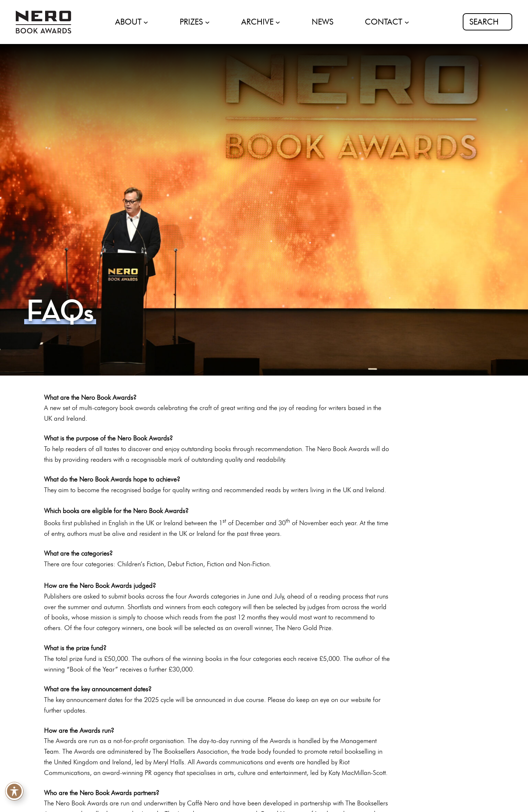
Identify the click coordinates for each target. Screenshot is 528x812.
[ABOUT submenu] (146, 22)
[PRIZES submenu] (207, 22)
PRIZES (191, 22)
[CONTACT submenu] (407, 22)
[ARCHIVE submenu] (278, 22)
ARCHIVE (257, 22)
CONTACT (384, 22)
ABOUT (128, 22)
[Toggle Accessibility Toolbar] (14, 792)
